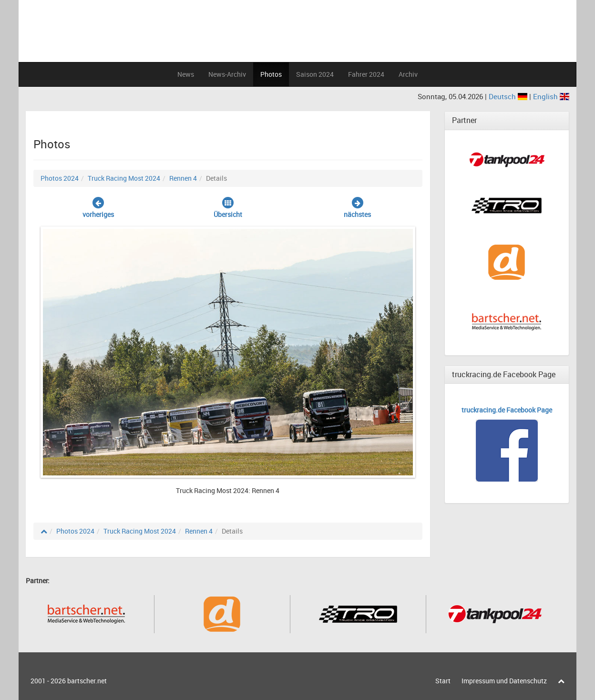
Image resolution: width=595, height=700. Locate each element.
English (551, 96)
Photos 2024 (60, 178)
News (186, 74)
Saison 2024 (315, 74)
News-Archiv (227, 74)
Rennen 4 (183, 178)
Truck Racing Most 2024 (124, 178)
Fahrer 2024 (366, 74)
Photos (271, 74)
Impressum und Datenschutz (504, 681)
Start (443, 681)
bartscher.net (87, 681)
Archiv (408, 74)
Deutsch (509, 96)
